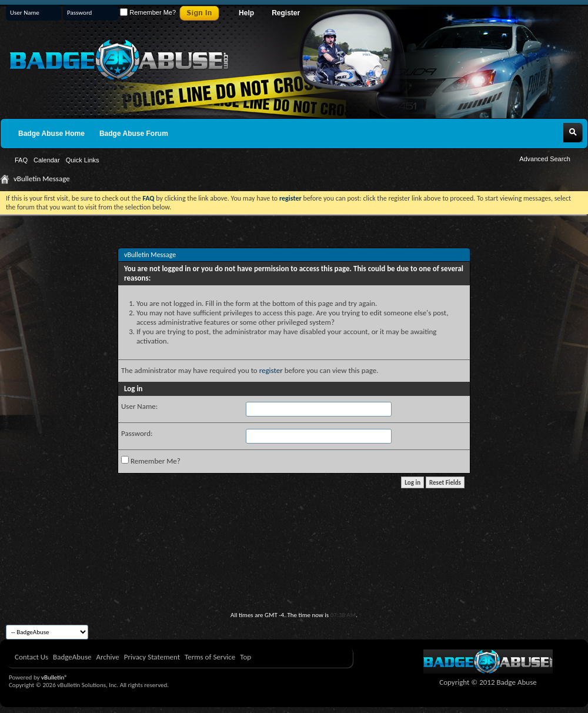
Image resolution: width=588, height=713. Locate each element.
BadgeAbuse (72, 657)
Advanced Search (545, 159)
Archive (107, 657)
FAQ (21, 160)
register (271, 370)
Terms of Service (210, 657)
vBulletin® (54, 677)
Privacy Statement (152, 657)
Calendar (47, 160)
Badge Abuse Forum (134, 134)
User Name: (139, 406)
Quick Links (83, 160)
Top (245, 657)
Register (286, 13)
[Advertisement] (294, 579)
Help (246, 13)
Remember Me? (148, 12)
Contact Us (31, 657)
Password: (137, 433)
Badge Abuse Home (51, 134)
